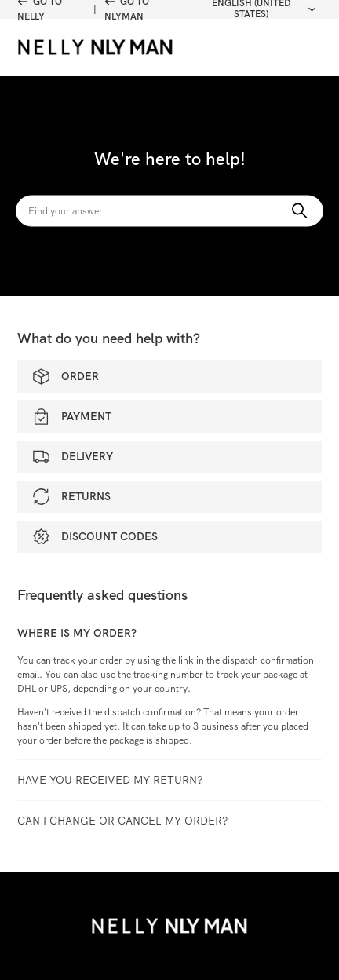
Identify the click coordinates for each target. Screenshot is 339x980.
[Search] (169, 211)
